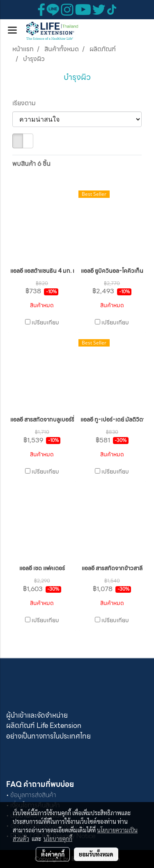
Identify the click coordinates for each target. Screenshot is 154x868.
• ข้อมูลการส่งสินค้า (31, 795)
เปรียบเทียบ (45, 322)
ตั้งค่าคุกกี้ (53, 854)
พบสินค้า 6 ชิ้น (31, 164)
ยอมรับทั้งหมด (96, 854)
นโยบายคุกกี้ (58, 839)
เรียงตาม (26, 103)
